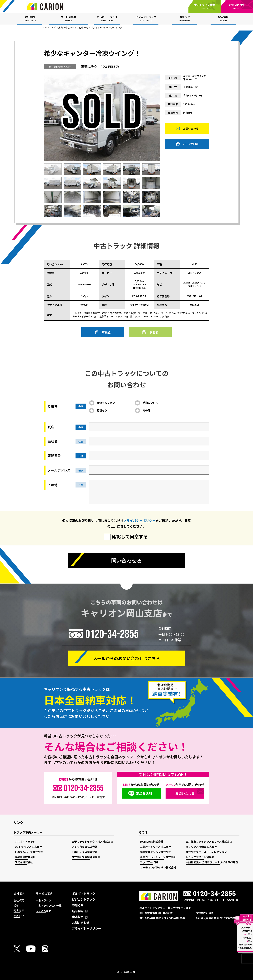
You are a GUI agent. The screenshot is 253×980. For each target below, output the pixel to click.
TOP (44, 27)
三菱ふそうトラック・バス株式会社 (92, 841)
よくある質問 (43, 911)
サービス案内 (56, 27)
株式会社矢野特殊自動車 (86, 857)
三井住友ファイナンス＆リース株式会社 (209, 841)
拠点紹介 (19, 916)
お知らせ (78, 905)
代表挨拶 (19, 911)
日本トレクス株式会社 (85, 852)
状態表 (154, 332)
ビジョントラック (84, 899)
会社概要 (19, 900)
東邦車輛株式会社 (25, 857)
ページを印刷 (191, 144)
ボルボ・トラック (25, 841)
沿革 (16, 905)
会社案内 (19, 893)
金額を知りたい (106, 403)
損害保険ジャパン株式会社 (156, 852)
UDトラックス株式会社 (28, 847)
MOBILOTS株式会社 (152, 841)
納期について (150, 403)
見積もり (102, 410)
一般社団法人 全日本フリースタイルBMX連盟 (212, 862)
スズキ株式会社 (24, 862)
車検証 (106, 332)
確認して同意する (130, 536)
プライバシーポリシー (139, 521)
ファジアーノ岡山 (150, 862)
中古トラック (43, 900)
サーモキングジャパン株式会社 (158, 867)
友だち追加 (144, 793)
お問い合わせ (191, 129)
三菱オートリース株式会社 (155, 847)
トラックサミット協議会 (200, 857)
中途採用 (80, 917)
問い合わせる (126, 561)
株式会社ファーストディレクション (206, 852)
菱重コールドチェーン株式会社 (158, 857)
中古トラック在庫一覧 (77, 27)
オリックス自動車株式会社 (201, 847)
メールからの (126, 658)
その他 (147, 410)
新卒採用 (80, 911)
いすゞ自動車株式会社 (85, 847)
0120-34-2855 (112, 634)
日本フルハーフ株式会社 (29, 852)
